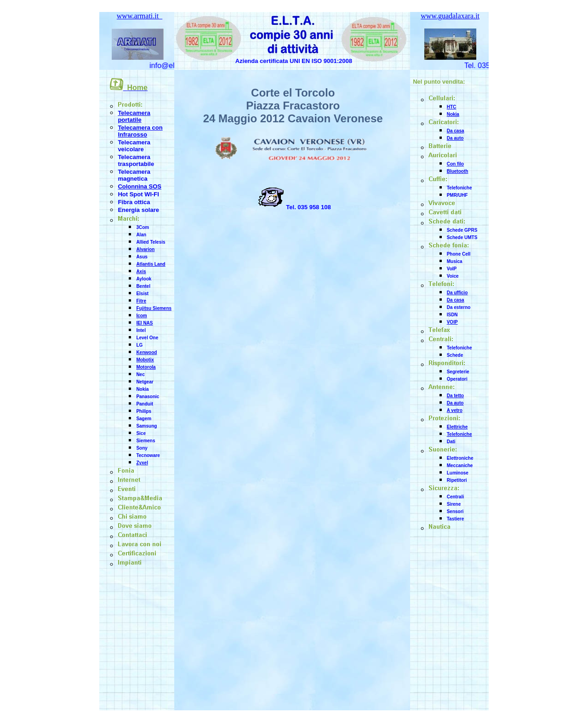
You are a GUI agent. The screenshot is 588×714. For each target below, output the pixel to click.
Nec (140, 374)
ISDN (452, 315)
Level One (147, 338)
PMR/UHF (457, 195)
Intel (141, 330)
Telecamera (134, 172)
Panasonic (148, 397)
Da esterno (459, 307)
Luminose (458, 473)
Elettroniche (460, 458)
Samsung (146, 426)
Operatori (457, 379)
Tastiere (456, 519)
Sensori (455, 511)
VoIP (452, 269)
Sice (141, 433)
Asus (142, 257)
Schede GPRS (462, 230)
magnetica (132, 179)
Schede (455, 355)
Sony (142, 448)
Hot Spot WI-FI (138, 194)
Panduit (145, 404)
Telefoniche (460, 188)
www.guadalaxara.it (450, 16)
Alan (141, 235)
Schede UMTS (462, 237)
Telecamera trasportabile (136, 160)
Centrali (455, 497)
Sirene (454, 504)
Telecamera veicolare (134, 146)
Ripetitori (457, 480)
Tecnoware (148, 455)
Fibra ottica (134, 202)
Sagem (144, 419)
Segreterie (458, 372)
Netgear (145, 382)
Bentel (143, 286)
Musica (455, 261)
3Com (143, 227)
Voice (453, 276)
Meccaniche (460, 466)
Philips (144, 411)
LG (139, 345)
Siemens (146, 441)
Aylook (144, 279)
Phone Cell (459, 254)
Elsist (142, 294)
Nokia (142, 389)
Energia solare (138, 210)
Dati (451, 442)
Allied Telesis (151, 242)
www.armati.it (140, 16)
